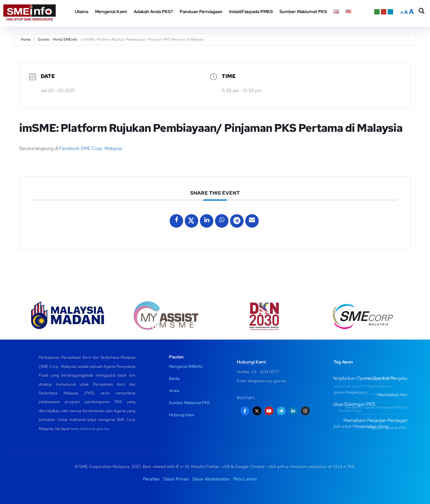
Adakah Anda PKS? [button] (153, 12)
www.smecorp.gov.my (90, 429)
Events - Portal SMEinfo (58, 39)
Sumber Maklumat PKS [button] (303, 12)
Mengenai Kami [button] (111, 12)
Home (26, 39)
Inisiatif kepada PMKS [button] (251, 12)
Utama (82, 12)
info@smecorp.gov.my (267, 381)
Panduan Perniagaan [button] (201, 12)
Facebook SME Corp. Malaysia (91, 148)
